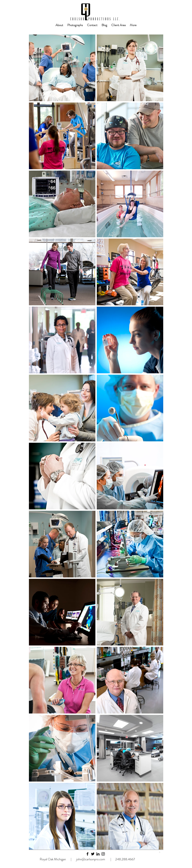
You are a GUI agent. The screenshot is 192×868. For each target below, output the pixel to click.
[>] (159, 852)
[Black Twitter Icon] (93, 854)
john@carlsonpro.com (91, 859)
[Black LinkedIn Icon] (98, 854)
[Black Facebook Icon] (88, 854)
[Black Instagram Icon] (103, 854)
